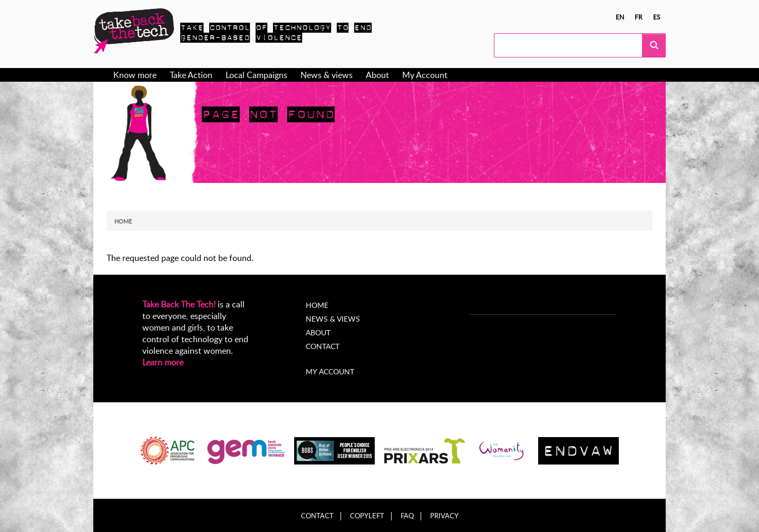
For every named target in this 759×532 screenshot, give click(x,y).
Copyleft (367, 516)
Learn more (163, 362)
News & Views (333, 319)
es (657, 17)
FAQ (407, 516)
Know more (135, 75)
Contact (323, 346)
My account (330, 371)
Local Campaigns (256, 75)
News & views (327, 75)
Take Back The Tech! (179, 304)
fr (639, 17)
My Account (425, 75)
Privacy (444, 516)
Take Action (191, 75)
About (377, 75)
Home (123, 221)
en (620, 17)
